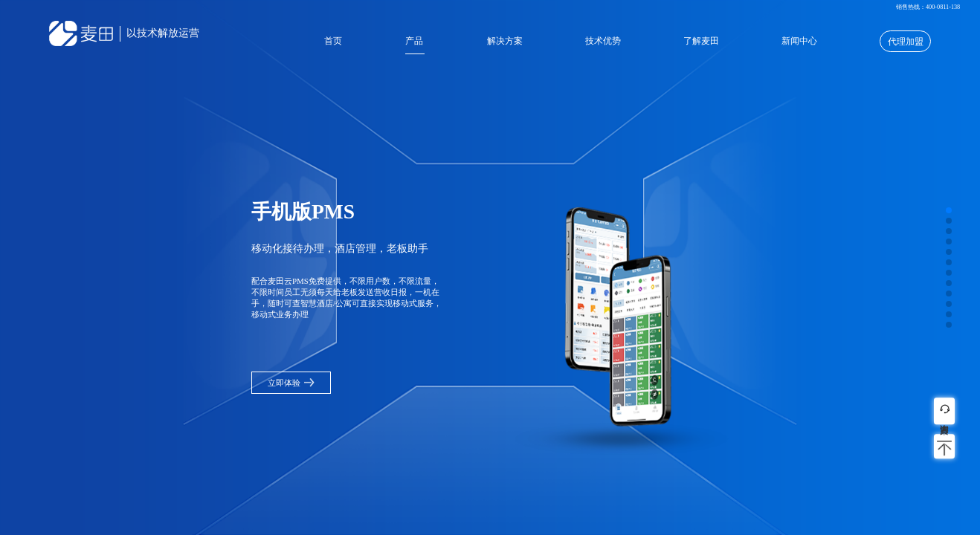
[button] (949, 210)
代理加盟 (906, 42)
